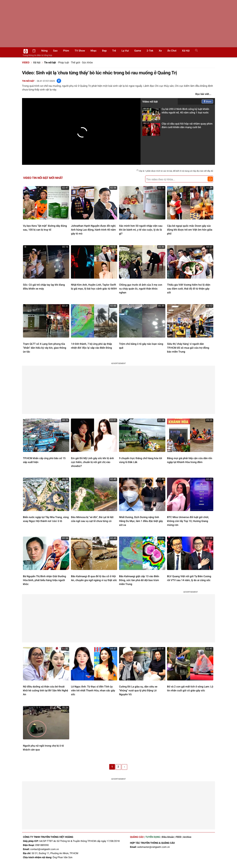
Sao (55, 51)
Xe (160, 51)
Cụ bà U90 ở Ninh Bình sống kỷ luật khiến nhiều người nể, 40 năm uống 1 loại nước (176, 112)
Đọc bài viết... (203, 94)
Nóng (44, 51)
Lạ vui (125, 51)
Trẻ (114, 51)
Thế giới (76, 63)
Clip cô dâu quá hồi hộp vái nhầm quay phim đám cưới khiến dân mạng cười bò (177, 127)
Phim (66, 51)
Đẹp (104, 51)
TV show (80, 51)
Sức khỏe (87, 63)
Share (207, 102)
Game (138, 51)
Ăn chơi (172, 51)
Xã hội (186, 51)
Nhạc (94, 51)
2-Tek (150, 51)
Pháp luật (64, 63)
